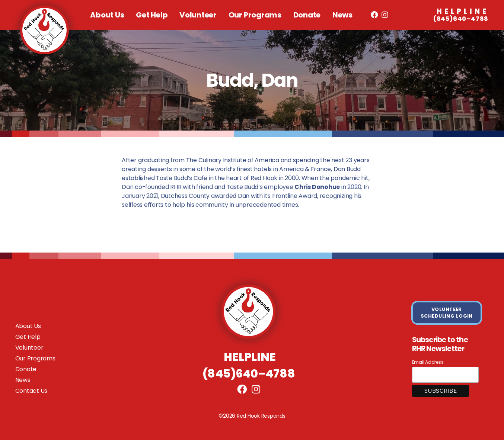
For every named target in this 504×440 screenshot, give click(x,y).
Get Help (152, 15)
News (342, 15)
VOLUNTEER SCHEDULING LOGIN (447, 313)
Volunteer (198, 15)
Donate (307, 15)
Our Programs (255, 15)
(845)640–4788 (461, 15)
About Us (107, 15)
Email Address (428, 362)
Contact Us (31, 391)
